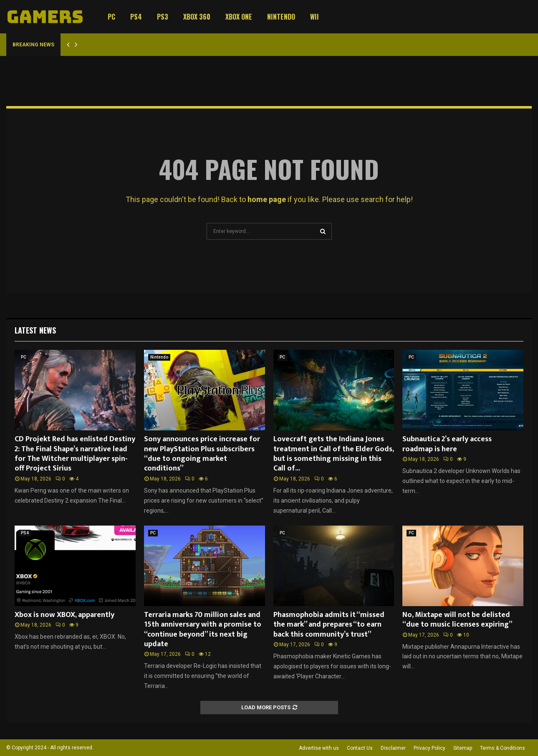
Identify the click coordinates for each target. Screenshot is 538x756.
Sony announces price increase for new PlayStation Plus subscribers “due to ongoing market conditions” (202, 454)
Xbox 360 (197, 17)
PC (111, 17)
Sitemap (463, 748)
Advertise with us (319, 748)
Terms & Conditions (503, 748)
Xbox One (239, 17)
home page (267, 199)
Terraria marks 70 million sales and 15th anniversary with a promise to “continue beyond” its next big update (203, 630)
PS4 (136, 17)
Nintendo (281, 17)
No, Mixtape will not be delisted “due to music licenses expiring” (457, 620)
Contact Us (360, 748)
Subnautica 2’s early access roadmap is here (447, 444)
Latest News (35, 330)
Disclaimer (393, 748)
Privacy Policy (429, 748)
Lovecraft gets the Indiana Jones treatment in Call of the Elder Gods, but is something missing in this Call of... (333, 454)
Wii (314, 17)
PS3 (163, 17)
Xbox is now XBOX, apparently (64, 615)
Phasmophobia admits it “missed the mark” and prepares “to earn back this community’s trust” (329, 625)
